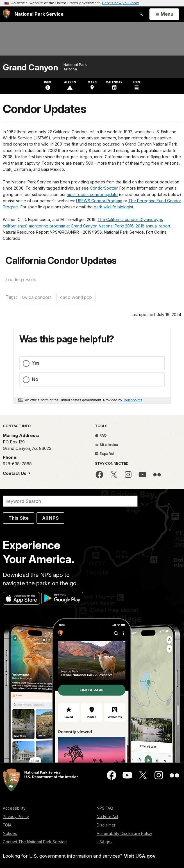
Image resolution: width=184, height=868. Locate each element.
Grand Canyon (30, 67)
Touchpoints (133, 400)
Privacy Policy (16, 817)
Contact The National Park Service (35, 842)
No (35, 379)
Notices (10, 833)
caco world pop (76, 297)
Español (105, 453)
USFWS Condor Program (99, 201)
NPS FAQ (105, 808)
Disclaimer (106, 825)
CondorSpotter (104, 188)
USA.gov (105, 842)
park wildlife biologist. (114, 207)
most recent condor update (92, 194)
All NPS (50, 518)
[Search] (70, 501)
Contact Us (15, 473)
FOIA (7, 825)
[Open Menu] (164, 14)
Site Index (107, 445)
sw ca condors (37, 297)
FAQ (101, 435)
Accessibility (14, 808)
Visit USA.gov (140, 856)
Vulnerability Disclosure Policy (124, 833)
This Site (19, 518)
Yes (36, 363)
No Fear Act (107, 817)
